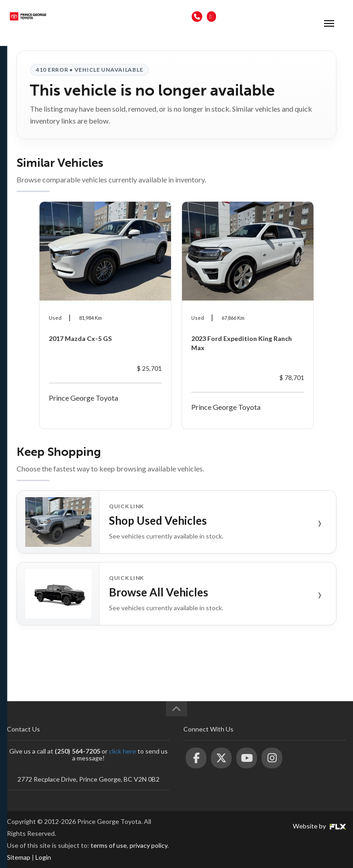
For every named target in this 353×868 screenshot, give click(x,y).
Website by (319, 826)
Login (43, 857)
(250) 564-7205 (168, 16)
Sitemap (19, 857)
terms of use (109, 845)
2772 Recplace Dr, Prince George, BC (267, 16)
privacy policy (148, 845)
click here (122, 751)
